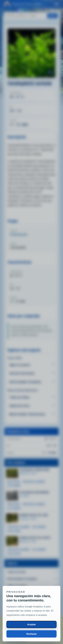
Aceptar (31, 624)
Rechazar (31, 634)
